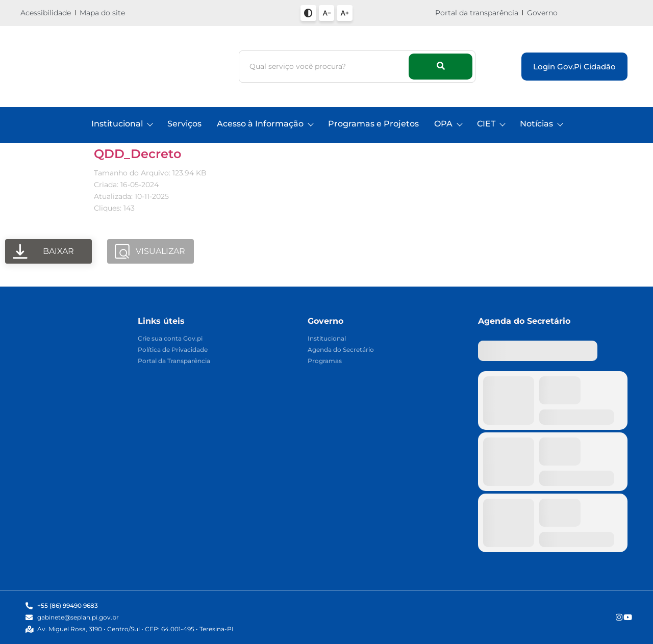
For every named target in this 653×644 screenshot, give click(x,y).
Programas (325, 361)
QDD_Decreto (137, 154)
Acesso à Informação (265, 124)
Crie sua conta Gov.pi (170, 339)
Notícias (541, 124)
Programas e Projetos (373, 124)
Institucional (122, 124)
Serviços (184, 124)
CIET (491, 124)
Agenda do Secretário (341, 350)
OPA (448, 124)
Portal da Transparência (174, 361)
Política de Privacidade (173, 350)
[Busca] (325, 67)
